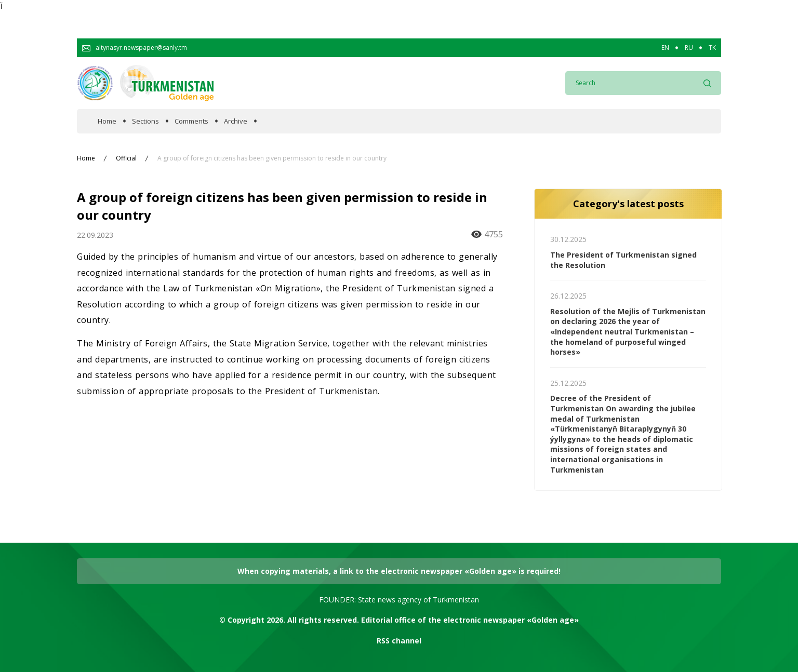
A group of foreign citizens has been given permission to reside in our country (272, 158)
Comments (191, 121)
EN (665, 48)
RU (689, 48)
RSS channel (399, 641)
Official (126, 158)
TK (712, 48)
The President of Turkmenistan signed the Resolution (623, 260)
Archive (236, 121)
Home (107, 121)
